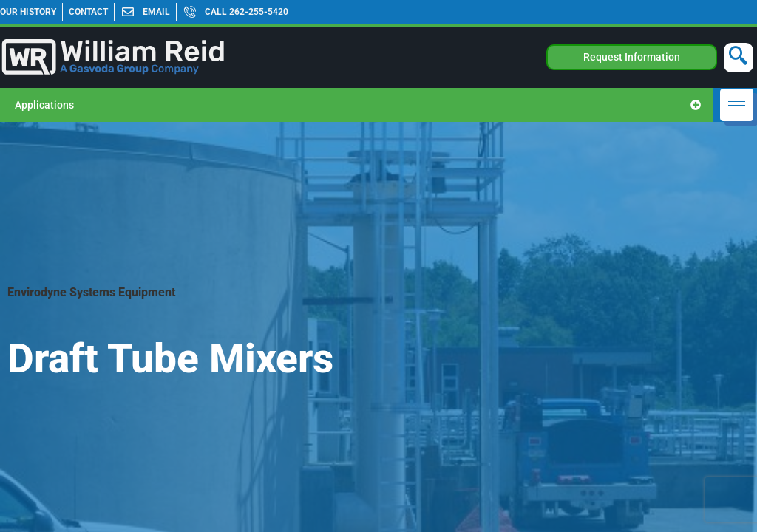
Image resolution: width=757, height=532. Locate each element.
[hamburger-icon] (737, 105)
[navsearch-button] (739, 58)
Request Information (632, 57)
